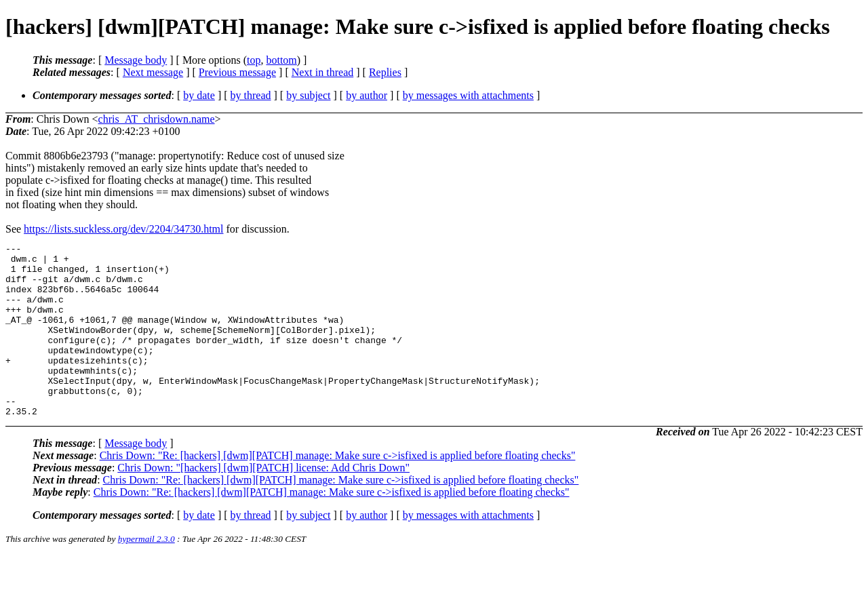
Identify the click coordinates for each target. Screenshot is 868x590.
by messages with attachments (468, 95)
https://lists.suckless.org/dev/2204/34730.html (123, 229)
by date (199, 95)
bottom (281, 60)
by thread (251, 95)
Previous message (237, 72)
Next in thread (323, 72)
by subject (308, 95)
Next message (153, 72)
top (254, 60)
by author (367, 95)
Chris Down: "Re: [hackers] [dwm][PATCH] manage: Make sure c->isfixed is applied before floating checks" (338, 490)
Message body (136, 60)
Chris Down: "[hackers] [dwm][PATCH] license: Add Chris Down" (263, 502)
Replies (385, 72)
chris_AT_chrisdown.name (157, 119)
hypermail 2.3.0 (146, 573)
